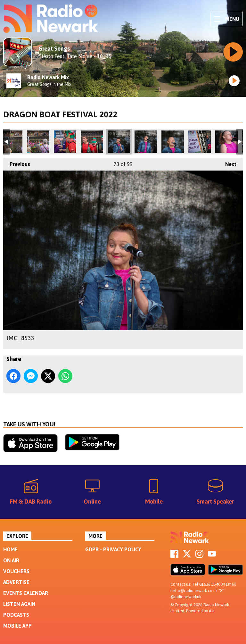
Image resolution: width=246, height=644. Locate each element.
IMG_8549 (226, 142)
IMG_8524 (92, 142)
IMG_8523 (65, 142)
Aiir (212, 611)
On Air (11, 560)
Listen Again (19, 604)
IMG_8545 (200, 142)
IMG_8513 (38, 142)
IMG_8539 (173, 142)
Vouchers (16, 571)
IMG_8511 (11, 142)
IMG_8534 (146, 142)
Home (10, 549)
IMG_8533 (119, 142)
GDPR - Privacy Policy (113, 549)
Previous (17, 162)
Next (228, 162)
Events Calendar (26, 593)
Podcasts (16, 615)
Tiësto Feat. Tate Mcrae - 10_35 (75, 56)
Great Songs (54, 49)
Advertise (16, 582)
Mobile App (17, 626)
